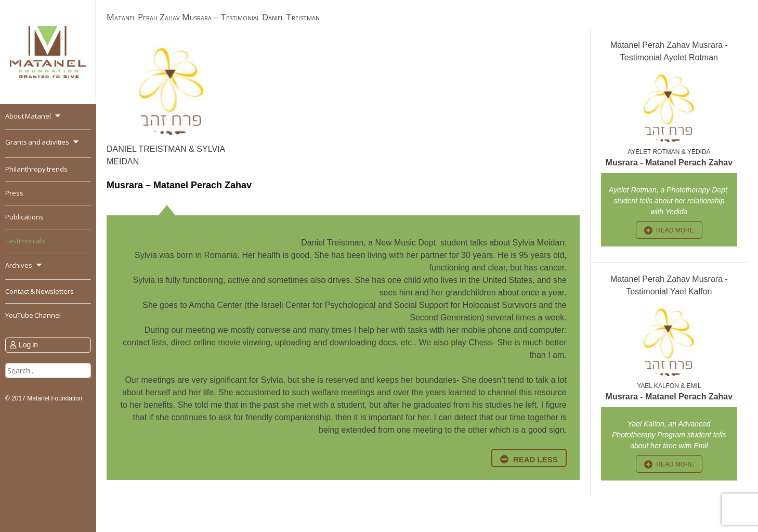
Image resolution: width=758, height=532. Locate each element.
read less (535, 459)
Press (14, 193)
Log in (28, 345)
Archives (19, 265)
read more (675, 230)
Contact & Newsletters (40, 291)
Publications (24, 217)
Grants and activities (37, 142)
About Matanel (28, 116)
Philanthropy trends (36, 169)
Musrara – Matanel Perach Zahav (179, 185)
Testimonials (25, 241)
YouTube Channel (33, 315)
